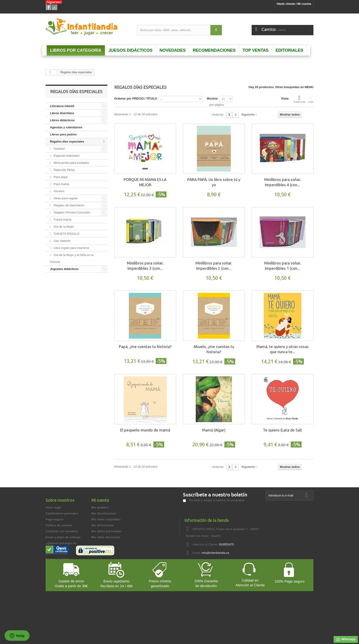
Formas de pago (57, 559)
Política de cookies (59, 525)
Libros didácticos (62, 120)
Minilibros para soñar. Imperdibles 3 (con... (145, 266)
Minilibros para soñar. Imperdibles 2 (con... (214, 266)
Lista (311, 99)
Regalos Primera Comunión (72, 212)
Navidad (59, 149)
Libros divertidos (62, 113)
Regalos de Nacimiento (69, 205)
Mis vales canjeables (106, 519)
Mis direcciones (103, 525)
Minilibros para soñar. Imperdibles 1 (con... (283, 266)
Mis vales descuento (106, 537)
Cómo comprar (56, 583)
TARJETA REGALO (66, 234)
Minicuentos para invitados (71, 163)
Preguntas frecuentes (61, 565)
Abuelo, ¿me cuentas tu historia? (214, 349)
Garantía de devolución (62, 571)
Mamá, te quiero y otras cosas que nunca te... (283, 349)
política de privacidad (230, 500)
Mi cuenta (100, 500)
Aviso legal (53, 508)
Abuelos (59, 191)
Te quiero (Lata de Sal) (282, 430)
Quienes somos (57, 553)
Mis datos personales (106, 531)
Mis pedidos (100, 508)
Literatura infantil (62, 106)
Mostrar (212, 98)
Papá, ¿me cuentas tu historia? (145, 346)
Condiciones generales (62, 513)
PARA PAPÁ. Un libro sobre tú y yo (214, 182)
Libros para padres (63, 134)
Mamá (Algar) (214, 430)
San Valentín (62, 241)
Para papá (60, 177)
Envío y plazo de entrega (63, 537)
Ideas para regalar (65, 198)
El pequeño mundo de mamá (145, 430)
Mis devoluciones (104, 513)
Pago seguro (55, 519)
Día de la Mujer (63, 227)
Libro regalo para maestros (71, 248)
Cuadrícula (299, 99)
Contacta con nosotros (62, 531)
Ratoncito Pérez (64, 170)
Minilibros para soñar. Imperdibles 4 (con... (283, 182)
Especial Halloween (66, 156)
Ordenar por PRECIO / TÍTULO (136, 98)
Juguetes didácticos (64, 269)
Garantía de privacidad (62, 577)
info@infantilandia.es (216, 553)
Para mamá (61, 184)
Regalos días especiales (67, 141)
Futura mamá (62, 220)
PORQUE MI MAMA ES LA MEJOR (145, 182)
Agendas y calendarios (66, 127)
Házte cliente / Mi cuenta (294, 4)
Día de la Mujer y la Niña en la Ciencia (72, 258)
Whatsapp (346, 639)
